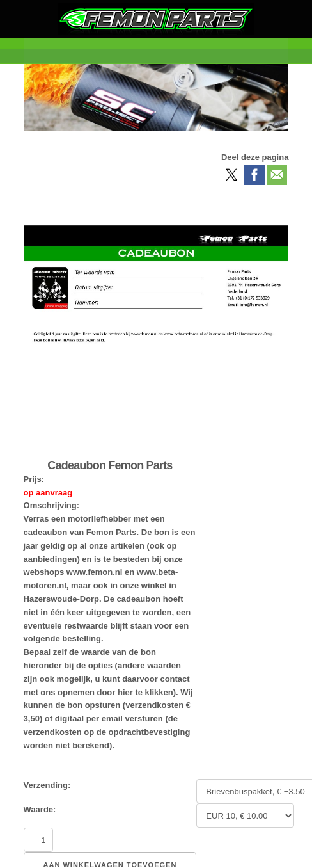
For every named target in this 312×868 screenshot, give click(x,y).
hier (125, 692)
